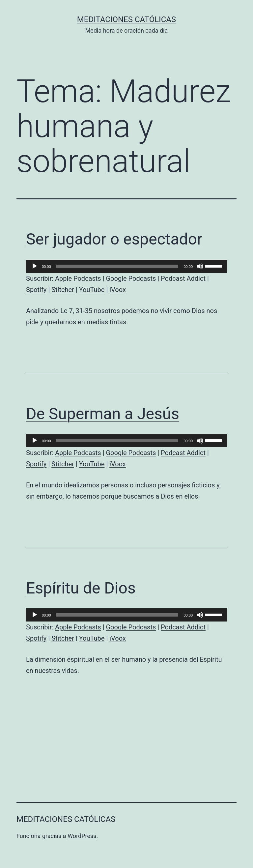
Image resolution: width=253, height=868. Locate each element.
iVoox (118, 290)
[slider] (117, 266)
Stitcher (63, 290)
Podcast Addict (183, 278)
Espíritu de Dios (81, 588)
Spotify (36, 290)
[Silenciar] (200, 266)
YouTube (92, 290)
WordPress (82, 836)
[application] (126, 266)
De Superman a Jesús (103, 414)
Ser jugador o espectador (114, 239)
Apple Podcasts (78, 278)
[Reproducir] (35, 266)
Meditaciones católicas (126, 19)
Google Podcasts (131, 278)
